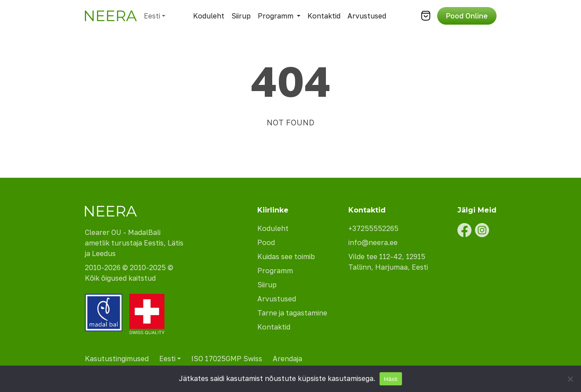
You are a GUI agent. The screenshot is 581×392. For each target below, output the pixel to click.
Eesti (152, 16)
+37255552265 (373, 228)
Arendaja (287, 359)
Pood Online (467, 16)
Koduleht (209, 16)
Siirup (241, 16)
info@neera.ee (373, 242)
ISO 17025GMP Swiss (227, 359)
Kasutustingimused (117, 359)
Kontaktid (324, 16)
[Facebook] (464, 230)
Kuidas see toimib (286, 256)
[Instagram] (482, 230)
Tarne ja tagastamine (292, 313)
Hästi (391, 379)
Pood (266, 242)
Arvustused (367, 16)
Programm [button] (276, 16)
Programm (275, 271)
